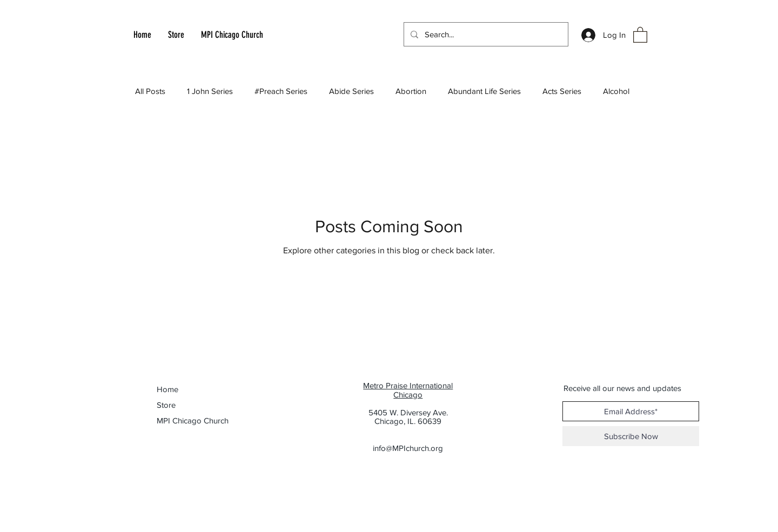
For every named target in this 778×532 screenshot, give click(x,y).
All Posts (150, 91)
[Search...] (485, 34)
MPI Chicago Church (187, 420)
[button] (640, 34)
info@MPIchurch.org (408, 448)
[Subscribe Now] (631, 436)
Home (167, 389)
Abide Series (351, 91)
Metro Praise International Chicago (408, 390)
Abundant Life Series (484, 91)
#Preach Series (281, 91)
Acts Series (562, 91)
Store (166, 405)
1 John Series (210, 91)
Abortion (411, 91)
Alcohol (616, 91)
